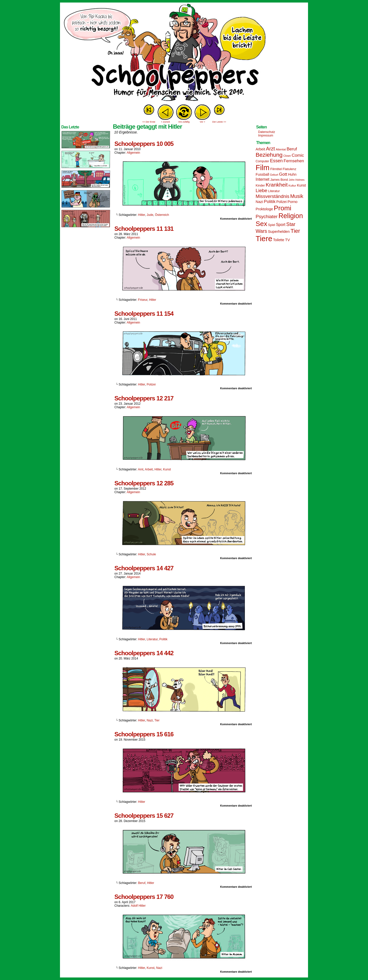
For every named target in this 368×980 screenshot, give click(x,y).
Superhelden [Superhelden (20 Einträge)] (279, 231)
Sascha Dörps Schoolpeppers (184, 53)
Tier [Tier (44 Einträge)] (295, 231)
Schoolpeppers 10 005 (144, 144)
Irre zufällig (184, 122)
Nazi (150, 720)
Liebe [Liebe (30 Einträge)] (261, 190)
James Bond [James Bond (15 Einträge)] (279, 180)
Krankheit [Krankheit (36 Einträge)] (277, 185)
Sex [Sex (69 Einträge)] (261, 224)
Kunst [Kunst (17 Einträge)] (301, 185)
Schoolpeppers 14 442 (144, 653)
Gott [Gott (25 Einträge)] (283, 174)
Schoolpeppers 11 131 (144, 229)
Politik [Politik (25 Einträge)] (270, 202)
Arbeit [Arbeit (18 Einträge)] (260, 149)
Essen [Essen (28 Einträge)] (276, 161)
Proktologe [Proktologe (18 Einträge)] (264, 209)
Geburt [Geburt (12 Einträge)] (274, 175)
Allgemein (134, 153)
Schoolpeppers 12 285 (144, 483)
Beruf (142, 883)
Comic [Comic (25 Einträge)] (298, 155)
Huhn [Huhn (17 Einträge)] (292, 174)
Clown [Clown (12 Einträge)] (287, 156)
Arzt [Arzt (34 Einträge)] (270, 149)
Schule (151, 554)
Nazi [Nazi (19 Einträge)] (259, 202)
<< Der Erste (149, 122)
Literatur (152, 639)
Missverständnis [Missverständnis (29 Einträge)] (272, 196)
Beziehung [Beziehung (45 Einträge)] (269, 155)
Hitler (142, 215)
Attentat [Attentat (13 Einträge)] (281, 149)
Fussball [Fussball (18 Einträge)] (262, 174)
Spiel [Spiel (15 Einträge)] (272, 225)
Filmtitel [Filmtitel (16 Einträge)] (276, 169)
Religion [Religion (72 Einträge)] (291, 216)
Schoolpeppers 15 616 (144, 734)
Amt (141, 469)
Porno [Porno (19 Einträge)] (292, 202)
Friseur (143, 300)
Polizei (151, 384)
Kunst (167, 469)
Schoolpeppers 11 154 (144, 314)
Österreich (162, 215)
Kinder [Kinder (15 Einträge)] (260, 186)
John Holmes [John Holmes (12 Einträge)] (297, 180)
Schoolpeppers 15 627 (144, 816)
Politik (163, 639)
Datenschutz (267, 132)
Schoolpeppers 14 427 (144, 568)
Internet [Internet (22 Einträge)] (262, 179)
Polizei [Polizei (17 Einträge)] (282, 202)
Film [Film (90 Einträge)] (263, 168)
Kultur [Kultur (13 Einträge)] (292, 186)
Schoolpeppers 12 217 (144, 398)
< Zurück (165, 122)
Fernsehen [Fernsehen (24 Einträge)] (294, 161)
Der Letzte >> (219, 122)
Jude (150, 215)
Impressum (266, 135)
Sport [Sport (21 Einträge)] (281, 225)
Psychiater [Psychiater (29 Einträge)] (267, 216)
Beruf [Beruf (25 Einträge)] (292, 149)
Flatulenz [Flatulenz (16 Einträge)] (290, 169)
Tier (157, 720)
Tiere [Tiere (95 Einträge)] (264, 238)
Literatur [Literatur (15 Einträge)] (274, 191)
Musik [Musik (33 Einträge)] (297, 196)
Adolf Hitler (138, 906)
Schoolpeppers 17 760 (144, 897)
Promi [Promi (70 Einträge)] (283, 208)
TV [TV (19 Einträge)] (287, 240)
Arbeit (149, 469)
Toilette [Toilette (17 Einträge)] (279, 240)
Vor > (202, 122)
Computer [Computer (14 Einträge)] (262, 161)
